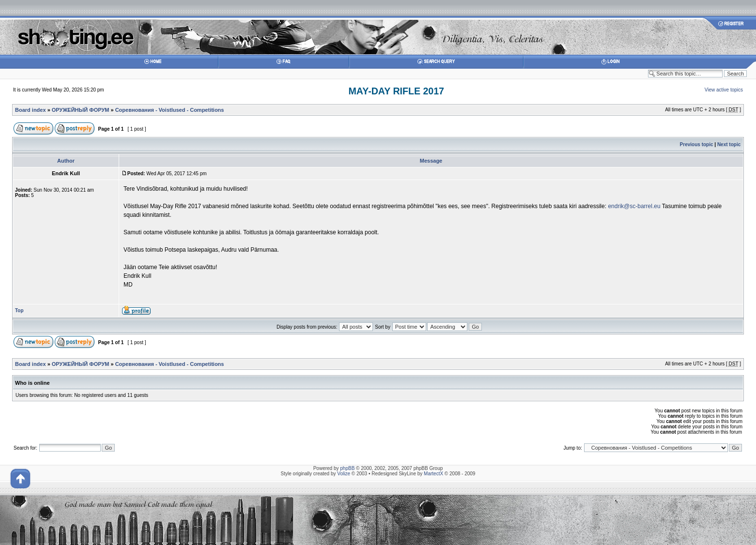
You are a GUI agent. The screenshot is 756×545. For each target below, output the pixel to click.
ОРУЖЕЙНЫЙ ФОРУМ (81, 110)
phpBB (347, 468)
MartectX (433, 474)
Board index (31, 110)
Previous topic (697, 144)
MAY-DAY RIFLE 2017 (396, 91)
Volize (344, 474)
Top (19, 310)
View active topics (724, 90)
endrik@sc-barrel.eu (634, 206)
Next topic (729, 144)
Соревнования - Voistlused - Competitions (170, 110)
